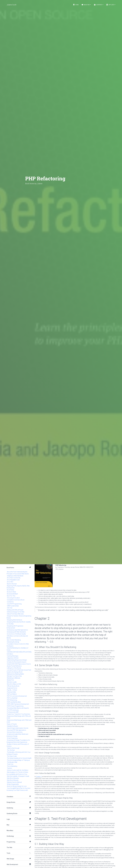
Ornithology (10, 836)
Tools (8, 853)
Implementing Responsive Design (17, 660)
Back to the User (12, 584)
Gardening (10, 808)
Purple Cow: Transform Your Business (19, 714)
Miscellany (10, 830)
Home (76, 5)
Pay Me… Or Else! (12, 690)
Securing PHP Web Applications (16, 730)
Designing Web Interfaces (15, 620)
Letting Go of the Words (14, 668)
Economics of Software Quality (16, 634)
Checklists (10, 797)
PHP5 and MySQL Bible (14, 702)
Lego (8, 819)
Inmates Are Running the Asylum (17, 662)
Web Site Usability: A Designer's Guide (18, 776)
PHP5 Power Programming (15, 706)
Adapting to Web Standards (15, 576)
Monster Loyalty (12, 682)
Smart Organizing (12, 738)
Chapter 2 (39, 777)
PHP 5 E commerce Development (17, 696)
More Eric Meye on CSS (14, 684)
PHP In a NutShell (12, 698)
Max (8, 825)
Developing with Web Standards (16, 632)
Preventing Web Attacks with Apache (18, 708)
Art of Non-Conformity (14, 578)
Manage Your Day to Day (14, 676)
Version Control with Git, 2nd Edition (18, 770)
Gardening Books (12, 814)
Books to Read (11, 592)
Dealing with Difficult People (15, 610)
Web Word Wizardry (13, 778)
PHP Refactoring (12, 700)
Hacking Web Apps (13, 656)
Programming (11, 842)
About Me (86, 5)
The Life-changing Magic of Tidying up (18, 760)
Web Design (10, 859)
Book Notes (10, 568)
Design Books (11, 802)
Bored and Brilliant (12, 594)
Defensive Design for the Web (16, 612)
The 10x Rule (11, 750)
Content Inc (10, 602)
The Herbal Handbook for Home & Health (19, 758)
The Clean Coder (12, 756)
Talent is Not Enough (13, 748)
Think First (10, 764)
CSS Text (10, 608)
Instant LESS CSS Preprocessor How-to (19, 664)
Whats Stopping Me (13, 784)
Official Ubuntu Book (13, 686)
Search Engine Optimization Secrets (18, 728)
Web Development (12, 864)
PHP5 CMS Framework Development (18, 704)
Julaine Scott (12, 5)
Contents (99, 5)
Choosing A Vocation (13, 598)
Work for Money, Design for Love (17, 786)
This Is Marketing (12, 766)
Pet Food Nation (12, 694)
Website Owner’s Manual (14, 782)
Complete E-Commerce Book (16, 600)
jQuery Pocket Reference (14, 666)
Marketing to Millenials (14, 678)
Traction (9, 768)
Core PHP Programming (14, 604)
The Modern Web (12, 762)
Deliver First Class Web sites (15, 614)
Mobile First (10, 680)
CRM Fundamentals (13, 606)
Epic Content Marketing (14, 640)
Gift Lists (111, 5)
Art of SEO (10, 582)
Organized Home (12, 688)
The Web (9, 847)
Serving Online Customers (15, 732)
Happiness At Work (13, 658)
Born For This (11, 596)
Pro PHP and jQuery (13, 710)
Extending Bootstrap (13, 642)
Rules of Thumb (12, 724)
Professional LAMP (13, 712)
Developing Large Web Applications (17, 630)
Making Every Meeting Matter (15, 674)
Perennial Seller (11, 692)
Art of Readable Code (13, 580)
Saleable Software (12, 726)
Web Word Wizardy (13, 780)
